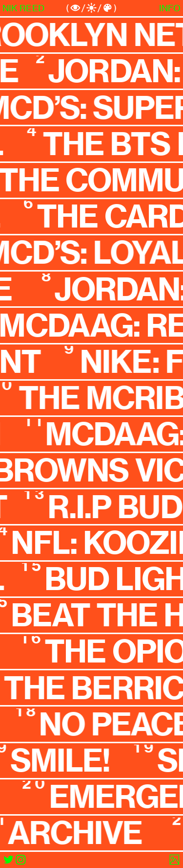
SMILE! (62, 760)
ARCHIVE (77, 833)
